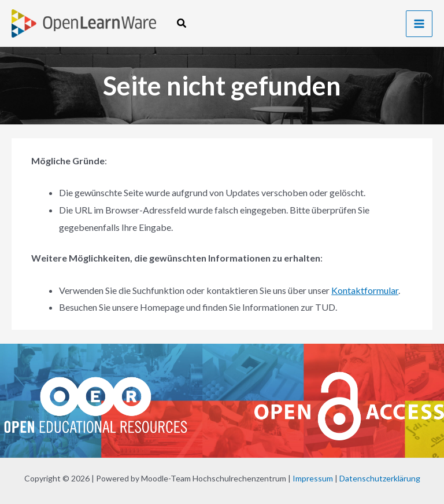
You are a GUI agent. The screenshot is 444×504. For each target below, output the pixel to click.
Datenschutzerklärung (380, 478)
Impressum (313, 478)
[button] (182, 23)
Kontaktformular (365, 290)
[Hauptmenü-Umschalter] (419, 24)
